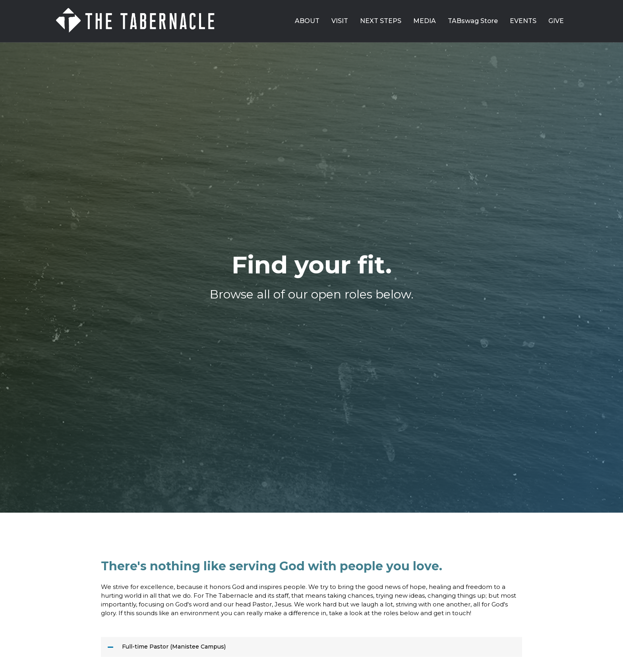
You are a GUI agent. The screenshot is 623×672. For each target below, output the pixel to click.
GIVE (556, 21)
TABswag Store (473, 21)
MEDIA (425, 21)
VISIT (340, 21)
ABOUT (307, 21)
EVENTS (523, 21)
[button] (311, 647)
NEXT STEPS (381, 21)
